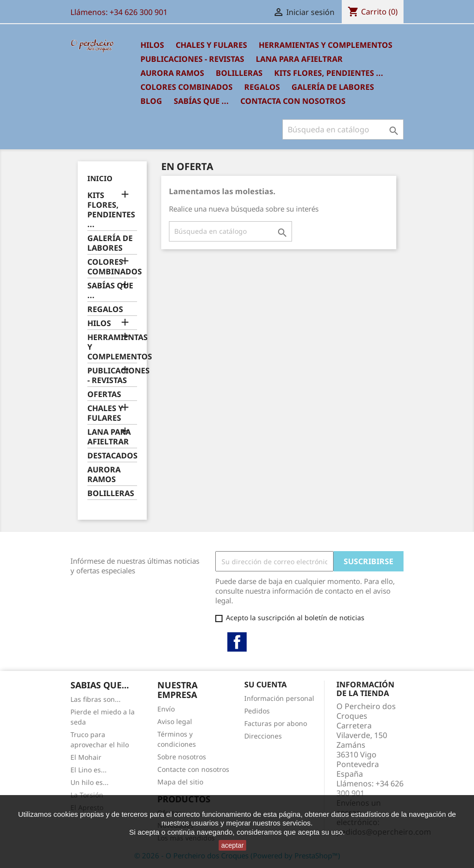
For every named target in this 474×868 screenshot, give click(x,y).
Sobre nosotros (182, 757)
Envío (166, 709)
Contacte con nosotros (193, 769)
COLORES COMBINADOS (187, 87)
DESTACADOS (112, 456)
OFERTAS (104, 394)
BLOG (151, 101)
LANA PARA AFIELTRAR (299, 59)
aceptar (232, 845)
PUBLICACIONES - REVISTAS (192, 59)
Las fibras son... (96, 699)
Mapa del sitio (180, 782)
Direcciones (263, 736)
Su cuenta (265, 684)
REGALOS (262, 87)
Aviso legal (175, 721)
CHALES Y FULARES (211, 45)
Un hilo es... (90, 782)
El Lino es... (89, 770)
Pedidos (257, 711)
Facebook (237, 642)
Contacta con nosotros (293, 101)
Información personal (279, 698)
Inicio (100, 178)
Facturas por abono (276, 723)
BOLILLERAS (239, 73)
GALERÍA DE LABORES (333, 87)
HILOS (152, 45)
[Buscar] (343, 129)
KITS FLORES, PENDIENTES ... (329, 73)
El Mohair (86, 757)
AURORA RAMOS (172, 73)
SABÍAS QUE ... (201, 101)
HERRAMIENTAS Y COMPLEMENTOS (326, 45)
